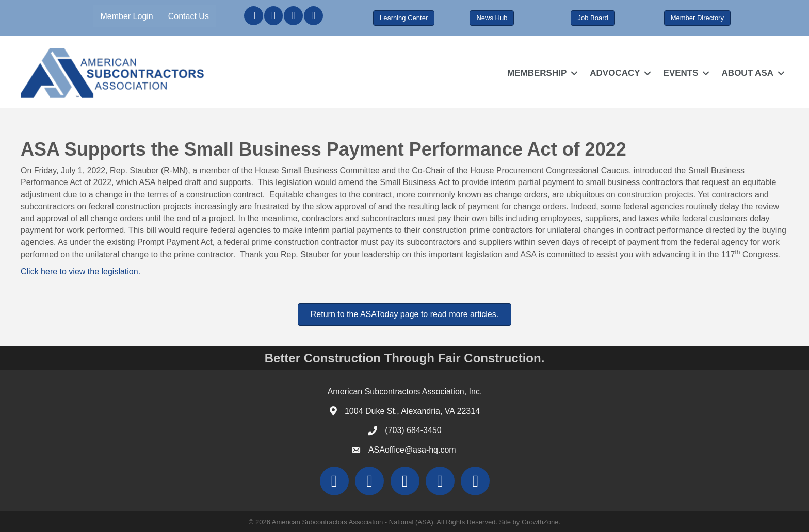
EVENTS (681, 73)
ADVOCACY (615, 73)
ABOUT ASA (748, 73)
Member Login (126, 16)
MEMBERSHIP (537, 73)
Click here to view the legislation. (80, 271)
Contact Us (189, 16)
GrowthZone (540, 522)
